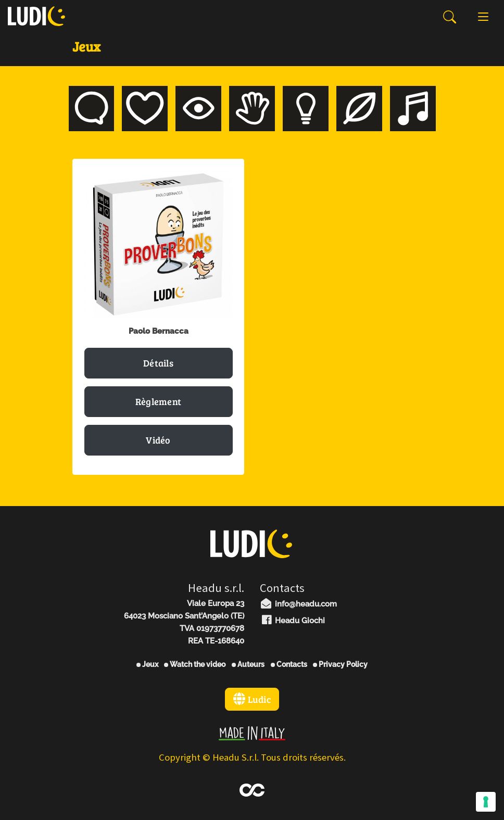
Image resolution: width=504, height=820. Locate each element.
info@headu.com (298, 604)
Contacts (289, 664)
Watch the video (195, 664)
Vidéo (158, 440)
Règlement (159, 401)
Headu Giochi (292, 621)
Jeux (147, 664)
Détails (158, 363)
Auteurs (248, 664)
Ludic (252, 699)
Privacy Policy (340, 664)
